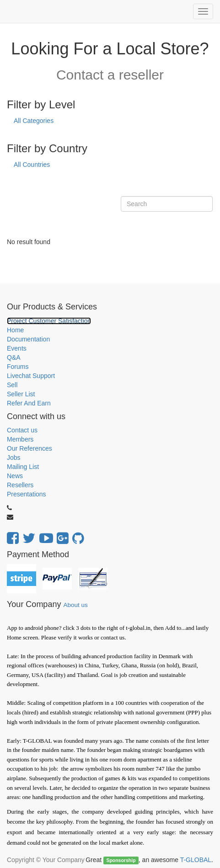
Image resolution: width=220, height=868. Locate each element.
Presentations (27, 494)
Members (20, 439)
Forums (18, 367)
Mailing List (23, 467)
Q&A (14, 357)
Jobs (14, 458)
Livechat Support (31, 376)
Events (17, 348)
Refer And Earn (29, 403)
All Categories (34, 121)
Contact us (22, 430)
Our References (30, 448)
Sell (12, 385)
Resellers (20, 485)
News (15, 476)
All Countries (32, 165)
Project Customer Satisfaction (49, 321)
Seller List (21, 394)
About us (75, 605)
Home (15, 330)
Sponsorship (121, 860)
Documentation (28, 339)
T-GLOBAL (196, 860)
